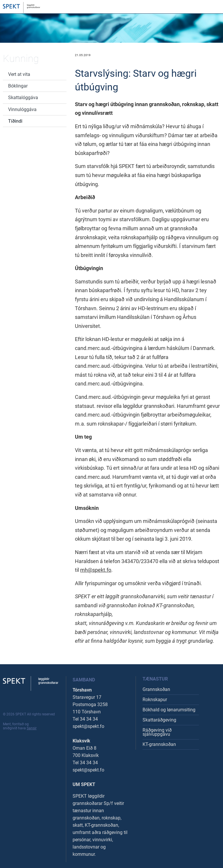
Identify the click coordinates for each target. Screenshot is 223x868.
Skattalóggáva (23, 98)
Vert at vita (19, 74)
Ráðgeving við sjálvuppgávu (157, 732)
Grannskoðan (156, 689)
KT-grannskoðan (159, 744)
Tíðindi (15, 121)
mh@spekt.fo (96, 570)
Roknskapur (155, 700)
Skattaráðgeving (159, 720)
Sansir (32, 728)
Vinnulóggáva (22, 109)
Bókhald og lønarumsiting (169, 710)
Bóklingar (18, 86)
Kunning (21, 58)
